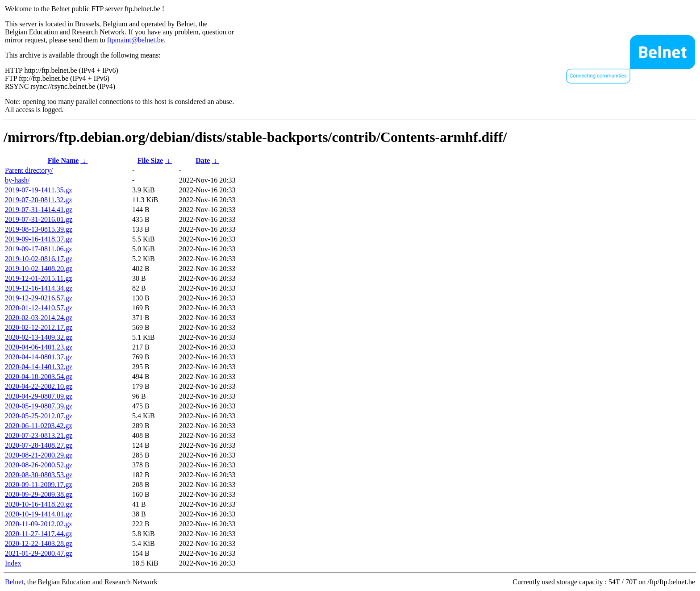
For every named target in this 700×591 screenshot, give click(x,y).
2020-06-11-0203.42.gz (39, 426)
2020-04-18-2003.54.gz (39, 377)
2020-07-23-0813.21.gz (39, 435)
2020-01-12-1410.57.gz (39, 308)
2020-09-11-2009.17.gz (39, 485)
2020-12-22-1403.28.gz (39, 543)
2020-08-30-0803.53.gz (39, 475)
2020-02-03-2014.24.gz (39, 318)
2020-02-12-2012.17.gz (39, 327)
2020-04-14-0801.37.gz (39, 357)
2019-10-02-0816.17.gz (39, 259)
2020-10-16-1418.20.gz (39, 504)
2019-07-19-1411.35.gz (39, 190)
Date (203, 160)
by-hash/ (17, 180)
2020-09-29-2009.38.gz (39, 494)
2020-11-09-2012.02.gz (39, 524)
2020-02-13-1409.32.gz (39, 337)
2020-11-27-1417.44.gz (39, 534)
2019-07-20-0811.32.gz (39, 200)
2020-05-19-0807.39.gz (39, 406)
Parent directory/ (29, 170)
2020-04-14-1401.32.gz (39, 367)
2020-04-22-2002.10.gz (39, 386)
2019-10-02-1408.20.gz (39, 268)
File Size (150, 160)
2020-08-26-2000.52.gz (39, 465)
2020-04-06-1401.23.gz (39, 347)
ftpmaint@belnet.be (135, 40)
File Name (63, 160)
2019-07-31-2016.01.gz (39, 219)
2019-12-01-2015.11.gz (39, 278)
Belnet (14, 582)
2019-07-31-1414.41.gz (39, 210)
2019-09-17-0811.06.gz (39, 249)
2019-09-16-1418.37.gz (39, 239)
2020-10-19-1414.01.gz (39, 514)
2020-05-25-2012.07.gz (39, 416)
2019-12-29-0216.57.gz (39, 298)
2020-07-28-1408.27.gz (39, 445)
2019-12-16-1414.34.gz (39, 288)
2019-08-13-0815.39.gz (39, 229)
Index (13, 563)
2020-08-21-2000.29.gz (39, 455)
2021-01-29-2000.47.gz (39, 553)
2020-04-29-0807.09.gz (39, 396)
